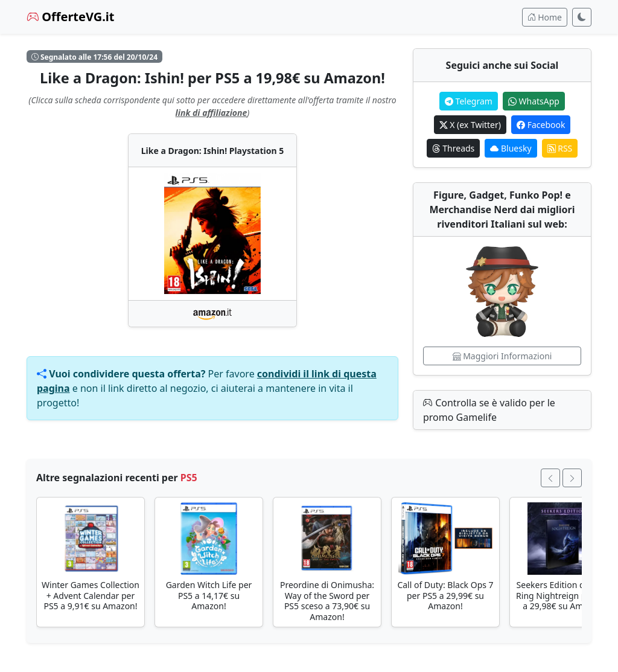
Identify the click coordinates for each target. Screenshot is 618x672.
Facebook (541, 125)
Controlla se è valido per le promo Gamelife (489, 410)
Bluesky (511, 148)
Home (545, 17)
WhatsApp (534, 101)
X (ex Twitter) (470, 125)
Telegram (469, 101)
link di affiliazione (212, 113)
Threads (454, 148)
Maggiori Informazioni (502, 356)
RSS (560, 148)
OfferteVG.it (71, 17)
